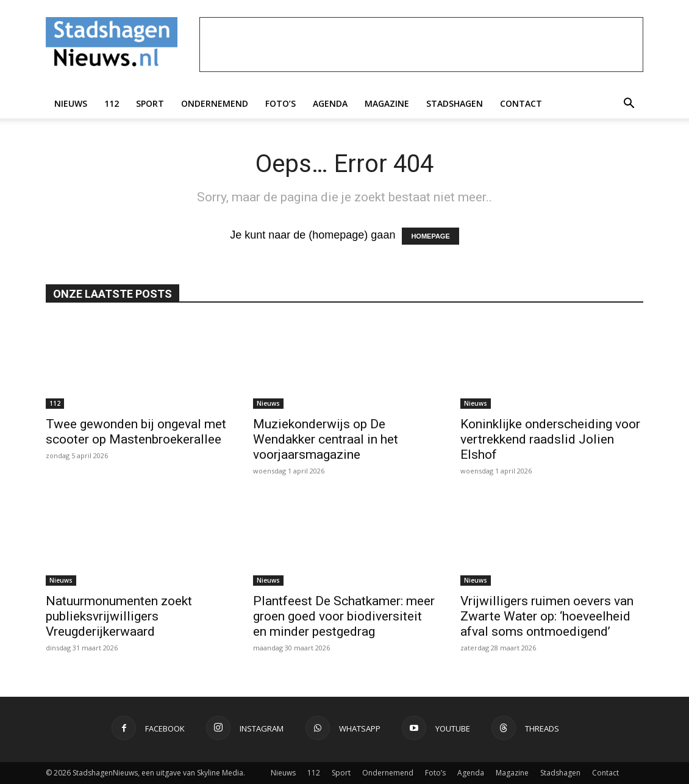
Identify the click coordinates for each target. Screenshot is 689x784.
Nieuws (71, 103)
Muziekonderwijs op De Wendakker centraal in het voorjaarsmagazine (326, 439)
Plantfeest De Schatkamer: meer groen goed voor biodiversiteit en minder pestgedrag (344, 616)
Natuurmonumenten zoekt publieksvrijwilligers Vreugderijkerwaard (119, 616)
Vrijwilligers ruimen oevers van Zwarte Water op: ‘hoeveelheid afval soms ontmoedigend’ (547, 616)
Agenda (330, 103)
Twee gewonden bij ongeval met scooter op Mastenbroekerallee (136, 432)
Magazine (387, 103)
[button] (629, 104)
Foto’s (280, 103)
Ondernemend (215, 103)
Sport (150, 103)
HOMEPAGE (430, 236)
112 (112, 103)
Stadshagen (455, 103)
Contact (521, 103)
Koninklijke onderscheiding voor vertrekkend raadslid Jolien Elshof (550, 439)
